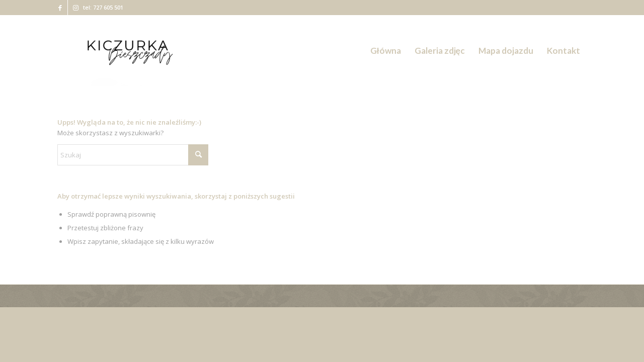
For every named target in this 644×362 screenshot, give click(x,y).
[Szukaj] (133, 155)
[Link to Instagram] (75, 8)
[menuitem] (386, 51)
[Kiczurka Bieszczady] (129, 51)
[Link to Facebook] (60, 8)
